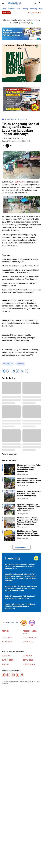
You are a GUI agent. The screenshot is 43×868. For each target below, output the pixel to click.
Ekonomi (11, 9)
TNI (3, 492)
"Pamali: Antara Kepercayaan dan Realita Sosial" (21, 266)
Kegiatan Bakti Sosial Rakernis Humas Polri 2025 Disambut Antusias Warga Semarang (21, 271)
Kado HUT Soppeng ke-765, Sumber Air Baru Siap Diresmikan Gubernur (20, 597)
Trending (25, 9)
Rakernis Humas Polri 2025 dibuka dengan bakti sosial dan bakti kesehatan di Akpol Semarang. (20, 278)
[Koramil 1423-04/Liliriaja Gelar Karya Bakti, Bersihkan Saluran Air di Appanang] (10, 496)
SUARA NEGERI (8, 660)
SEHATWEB (27, 656)
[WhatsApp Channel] (22, 675)
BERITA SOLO (28, 660)
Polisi (3, 479)
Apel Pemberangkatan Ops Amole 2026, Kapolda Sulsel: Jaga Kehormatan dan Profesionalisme (29, 508)
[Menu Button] (3, 3)
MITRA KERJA (28, 642)
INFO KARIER (7, 642)
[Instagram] (8, 675)
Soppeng (20, 364)
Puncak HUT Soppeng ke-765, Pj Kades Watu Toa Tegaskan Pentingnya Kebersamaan (20, 606)
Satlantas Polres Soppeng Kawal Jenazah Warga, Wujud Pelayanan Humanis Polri (29, 480)
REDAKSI (5, 631)
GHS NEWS (6, 656)
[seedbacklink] (24, 623)
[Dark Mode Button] (35, 3)
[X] (8, 371)
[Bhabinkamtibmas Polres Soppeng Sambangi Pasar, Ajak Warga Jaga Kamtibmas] (10, 536)
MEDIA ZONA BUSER (26, 681)
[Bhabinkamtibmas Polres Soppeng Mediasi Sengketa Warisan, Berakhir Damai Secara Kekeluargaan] (10, 523)
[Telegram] (13, 371)
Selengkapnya (21, 547)
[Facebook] (4, 371)
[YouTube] (17, 675)
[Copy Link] (27, 371)
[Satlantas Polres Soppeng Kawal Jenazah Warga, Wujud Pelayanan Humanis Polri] (10, 483)
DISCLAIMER (7, 638)
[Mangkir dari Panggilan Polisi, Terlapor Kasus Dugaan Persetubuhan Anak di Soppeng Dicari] (10, 470)
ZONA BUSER (12, 681)
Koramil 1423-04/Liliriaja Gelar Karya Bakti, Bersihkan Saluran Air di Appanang (29, 493)
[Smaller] (4, 146)
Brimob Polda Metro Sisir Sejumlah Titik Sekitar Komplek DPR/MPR (20, 284)
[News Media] (32, 623)
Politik (4, 9)
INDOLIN (5, 664)
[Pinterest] (17, 371)
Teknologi (34, 9)
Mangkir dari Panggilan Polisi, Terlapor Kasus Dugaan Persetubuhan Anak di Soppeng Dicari (29, 468)
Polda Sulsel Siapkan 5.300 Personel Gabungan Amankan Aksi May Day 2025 (20, 260)
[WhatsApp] (22, 371)
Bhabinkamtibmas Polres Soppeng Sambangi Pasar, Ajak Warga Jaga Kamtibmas (28, 533)
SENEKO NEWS (29, 664)
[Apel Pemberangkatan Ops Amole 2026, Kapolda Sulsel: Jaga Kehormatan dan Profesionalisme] (10, 509)
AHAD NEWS (8, 364)
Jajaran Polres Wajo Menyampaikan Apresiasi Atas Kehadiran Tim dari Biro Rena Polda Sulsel (21, 291)
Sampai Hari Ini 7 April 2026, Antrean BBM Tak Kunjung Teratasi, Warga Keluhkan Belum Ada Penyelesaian (21, 588)
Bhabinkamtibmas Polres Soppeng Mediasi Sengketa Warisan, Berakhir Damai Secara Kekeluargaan (28, 521)
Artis (18, 9)
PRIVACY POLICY (30, 638)
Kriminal (3, 467)
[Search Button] (40, 3)
